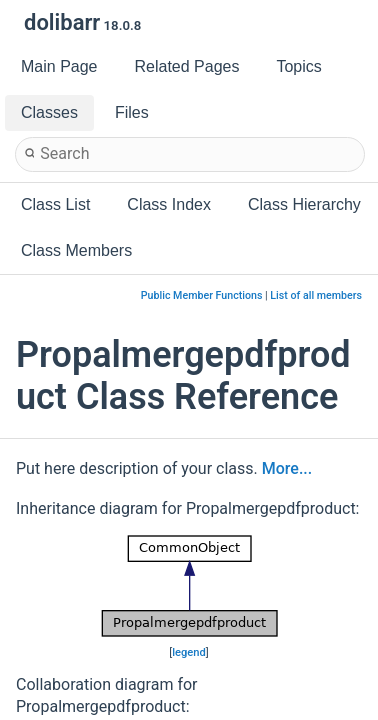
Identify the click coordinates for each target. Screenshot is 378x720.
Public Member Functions (202, 295)
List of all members (316, 295)
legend (189, 652)
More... (287, 468)
